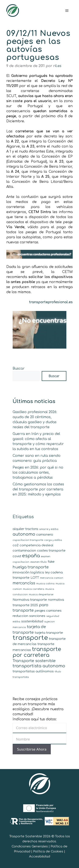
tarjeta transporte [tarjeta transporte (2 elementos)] (49, 633)
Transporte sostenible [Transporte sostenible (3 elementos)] (34, 661)
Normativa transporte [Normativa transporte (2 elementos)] (30, 600)
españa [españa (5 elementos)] (31, 556)
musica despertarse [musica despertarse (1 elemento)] (41, 595)
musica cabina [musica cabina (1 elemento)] (45, 584)
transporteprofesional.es (51, 302)
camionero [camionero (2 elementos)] (45, 535)
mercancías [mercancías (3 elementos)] (24, 583)
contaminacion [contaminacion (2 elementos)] (24, 551)
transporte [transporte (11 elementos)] (30, 638)
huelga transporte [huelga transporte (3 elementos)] (31, 567)
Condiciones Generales (30, 846)
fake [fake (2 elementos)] (51, 562)
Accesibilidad (40, 857)
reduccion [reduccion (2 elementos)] (20, 616)
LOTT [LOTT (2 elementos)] (35, 578)
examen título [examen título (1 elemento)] (39, 562)
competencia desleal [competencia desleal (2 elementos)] (36, 545)
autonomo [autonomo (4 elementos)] (24, 534)
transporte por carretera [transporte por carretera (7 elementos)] (37, 652)
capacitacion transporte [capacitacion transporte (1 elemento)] (28, 540)
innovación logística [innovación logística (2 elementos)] (28, 572)
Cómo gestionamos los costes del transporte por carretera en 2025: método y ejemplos (38, 489)
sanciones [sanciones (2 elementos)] (37, 616)
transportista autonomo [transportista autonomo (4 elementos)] (39, 666)
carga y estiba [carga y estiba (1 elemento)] (53, 540)
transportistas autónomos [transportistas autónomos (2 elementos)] (33, 671)
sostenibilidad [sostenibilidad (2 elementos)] (32, 621)
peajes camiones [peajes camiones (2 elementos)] (48, 611)
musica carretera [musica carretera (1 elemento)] (34, 589)
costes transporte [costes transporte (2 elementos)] (51, 551)
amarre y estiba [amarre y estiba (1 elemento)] (49, 529)
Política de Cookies (48, 852)
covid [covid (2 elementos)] (17, 556)
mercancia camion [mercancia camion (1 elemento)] (52, 578)
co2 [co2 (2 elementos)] (16, 545)
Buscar (19, 369)
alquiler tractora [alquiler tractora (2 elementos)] (25, 529)
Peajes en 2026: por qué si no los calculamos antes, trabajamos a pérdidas (38, 473)
